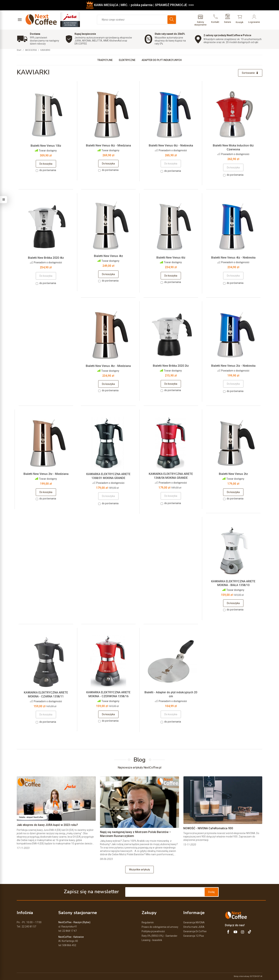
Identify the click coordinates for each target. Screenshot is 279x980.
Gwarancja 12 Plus (194, 936)
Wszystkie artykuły (139, 870)
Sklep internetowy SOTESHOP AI (248, 976)
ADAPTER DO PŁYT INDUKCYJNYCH (162, 60)
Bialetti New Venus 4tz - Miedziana (108, 366)
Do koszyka (46, 164)
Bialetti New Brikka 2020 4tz (46, 258)
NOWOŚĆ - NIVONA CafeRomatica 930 (208, 828)
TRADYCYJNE (105, 60)
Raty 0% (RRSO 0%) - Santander (160, 936)
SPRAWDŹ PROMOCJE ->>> (174, 5)
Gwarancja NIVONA (194, 922)
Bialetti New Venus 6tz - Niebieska (171, 145)
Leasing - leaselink (152, 940)
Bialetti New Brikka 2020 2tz (171, 366)
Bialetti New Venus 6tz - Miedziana (108, 145)
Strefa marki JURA (194, 927)
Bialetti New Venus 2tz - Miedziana (46, 474)
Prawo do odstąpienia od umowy (160, 927)
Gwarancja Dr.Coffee (195, 931)
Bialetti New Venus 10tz (46, 146)
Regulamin (148, 922)
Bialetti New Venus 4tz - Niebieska (233, 258)
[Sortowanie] (250, 73)
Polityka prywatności (153, 931)
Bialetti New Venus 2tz (233, 474)
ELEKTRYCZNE (127, 60)
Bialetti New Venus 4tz (108, 256)
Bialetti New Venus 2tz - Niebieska (233, 366)
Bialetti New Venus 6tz (171, 258)
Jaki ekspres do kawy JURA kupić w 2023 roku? (47, 825)
